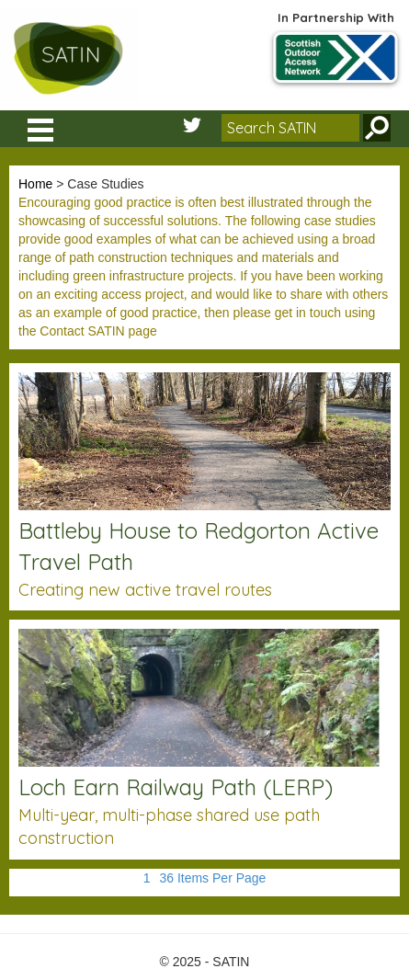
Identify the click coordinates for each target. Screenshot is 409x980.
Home (35, 184)
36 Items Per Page (212, 878)
